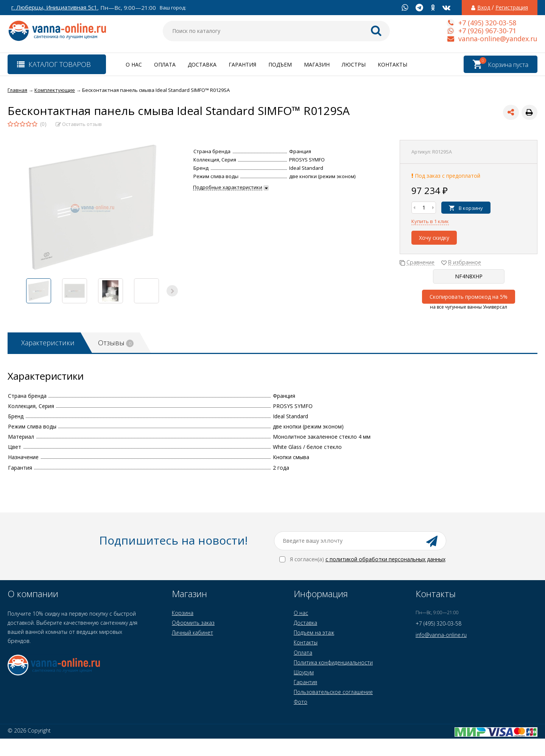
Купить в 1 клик (430, 221)
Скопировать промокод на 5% (469, 297)
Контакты (392, 64)
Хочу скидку (434, 238)
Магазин (317, 64)
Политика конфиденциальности (333, 662)
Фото (301, 702)
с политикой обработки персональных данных (385, 559)
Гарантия (242, 64)
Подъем (280, 64)
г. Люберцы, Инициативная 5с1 (54, 7)
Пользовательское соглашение (333, 692)
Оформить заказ (193, 623)
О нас (134, 64)
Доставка (202, 64)
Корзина (183, 613)
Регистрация (512, 8)
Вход (484, 8)
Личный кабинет (192, 633)
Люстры (354, 64)
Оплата (165, 64)
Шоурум (304, 672)
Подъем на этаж (314, 633)
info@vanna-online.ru (441, 635)
